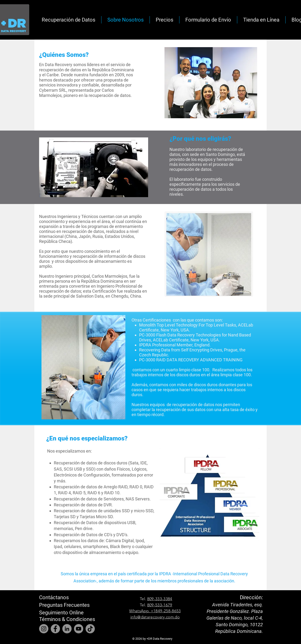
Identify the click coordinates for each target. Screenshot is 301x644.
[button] (208, 20)
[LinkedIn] (67, 629)
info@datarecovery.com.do (155, 617)
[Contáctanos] (55, 598)
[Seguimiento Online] (64, 613)
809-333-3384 (160, 599)
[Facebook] (55, 629)
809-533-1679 (160, 605)
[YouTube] (79, 629)
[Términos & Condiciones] (67, 619)
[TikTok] (90, 629)
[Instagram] (44, 629)
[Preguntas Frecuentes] (64, 605)
